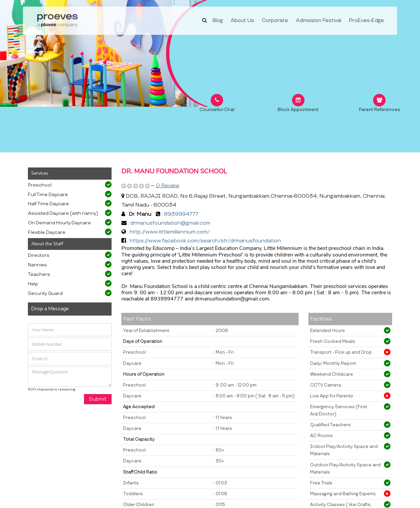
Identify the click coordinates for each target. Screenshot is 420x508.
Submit (98, 399)
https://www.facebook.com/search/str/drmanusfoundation (205, 241)
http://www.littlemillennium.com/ (170, 232)
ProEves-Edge (367, 21)
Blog (218, 21)
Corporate (275, 21)
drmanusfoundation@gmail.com (170, 223)
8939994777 (181, 214)
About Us (242, 21)
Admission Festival (319, 21)
